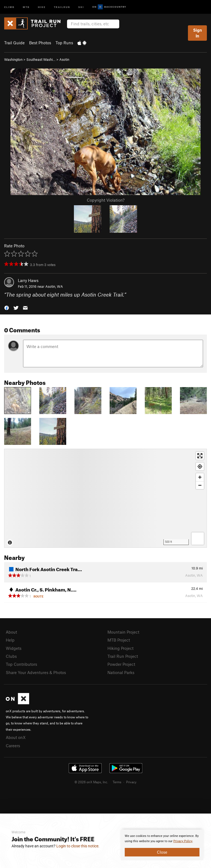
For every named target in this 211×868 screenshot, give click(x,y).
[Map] (105, 498)
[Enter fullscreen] (200, 456)
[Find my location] (200, 466)
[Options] (198, 539)
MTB (26, 7)
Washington (13, 59)
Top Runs (64, 43)
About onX (16, 737)
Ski (81, 7)
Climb (9, 7)
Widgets (14, 648)
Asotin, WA (54, 286)
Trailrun (62, 7)
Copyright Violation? (106, 200)
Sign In (198, 33)
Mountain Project (123, 632)
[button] (7, 307)
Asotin (64, 59)
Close (162, 852)
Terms (117, 782)
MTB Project (119, 640)
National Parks (121, 672)
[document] (162, 845)
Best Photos (40, 43)
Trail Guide (14, 43)
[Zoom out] (200, 485)
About (11, 632)
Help (10, 640)
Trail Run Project (123, 656)
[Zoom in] (200, 477)
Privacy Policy (183, 841)
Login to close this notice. (78, 846)
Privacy (131, 782)
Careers (13, 746)
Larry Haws (28, 280)
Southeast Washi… (41, 59)
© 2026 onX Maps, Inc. (91, 782)
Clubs (11, 656)
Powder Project (121, 664)
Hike (42, 7)
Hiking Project (120, 648)
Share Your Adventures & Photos (36, 672)
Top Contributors (21, 664)
